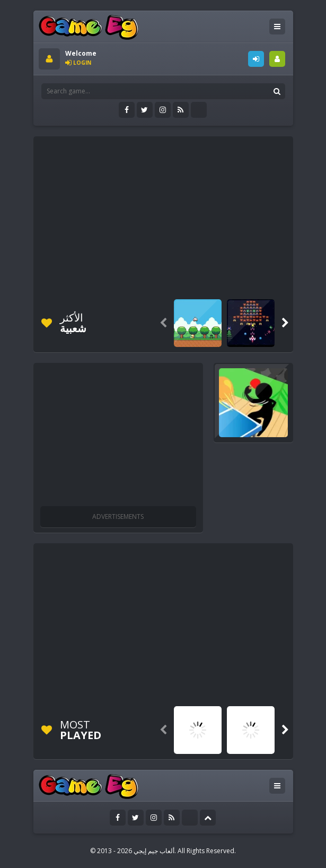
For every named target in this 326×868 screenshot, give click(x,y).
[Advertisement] (182, 216)
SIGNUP (277, 59)
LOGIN (256, 59)
